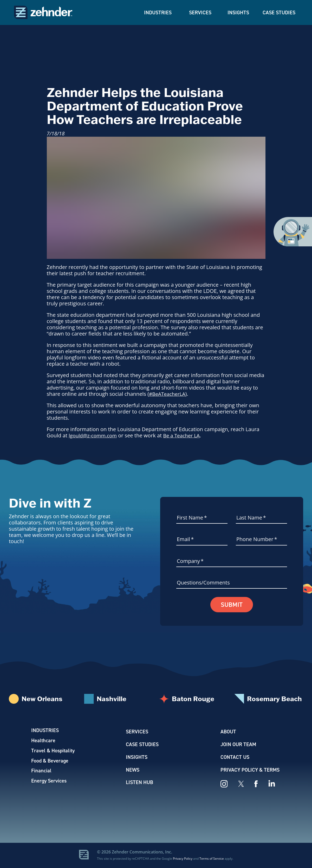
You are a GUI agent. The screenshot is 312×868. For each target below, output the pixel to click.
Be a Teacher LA (185, 435)
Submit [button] (232, 605)
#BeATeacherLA (168, 394)
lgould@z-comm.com (94, 435)
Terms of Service (212, 859)
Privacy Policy (183, 859)
